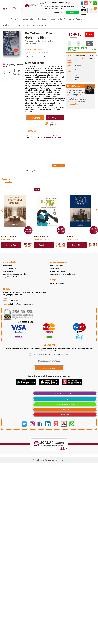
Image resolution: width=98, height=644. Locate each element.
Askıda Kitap (38, 25)
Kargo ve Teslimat (57, 284)
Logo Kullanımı (8, 271)
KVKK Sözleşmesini (40, 355)
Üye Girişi (83, 9)
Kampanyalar (28, 19)
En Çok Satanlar (42, 19)
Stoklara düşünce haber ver (47, 57)
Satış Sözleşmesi (57, 266)
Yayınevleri (69, 19)
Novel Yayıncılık (9, 25)
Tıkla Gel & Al (65, 410)
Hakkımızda (7, 266)
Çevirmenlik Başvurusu (65, 399)
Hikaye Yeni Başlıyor (9, 237)
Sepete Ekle (11, 245)
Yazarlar (79, 19)
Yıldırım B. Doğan (41, 239)
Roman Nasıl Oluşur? (41, 237)
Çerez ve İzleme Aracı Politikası (63, 274)
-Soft (36, 460)
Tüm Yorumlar (58, 166)
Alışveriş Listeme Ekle (13, 65)
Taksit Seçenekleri (55, 118)
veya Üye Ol (83, 13)
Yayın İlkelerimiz (9, 269)
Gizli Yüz (70, 237)
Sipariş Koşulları (57, 269)
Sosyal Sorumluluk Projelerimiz (65, 405)
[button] (96, 210)
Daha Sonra (58, 13)
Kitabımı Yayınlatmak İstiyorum (65, 394)
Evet (72, 13)
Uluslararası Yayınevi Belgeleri (15, 274)
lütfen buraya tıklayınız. (53, 137)
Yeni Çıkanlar (57, 19)
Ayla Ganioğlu (7, 239)
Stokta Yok (90, 43)
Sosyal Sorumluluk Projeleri (14, 277)
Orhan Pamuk (72, 239)
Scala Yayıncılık (24, 25)
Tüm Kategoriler (11, 19)
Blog (47, 25)
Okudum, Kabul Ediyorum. (49, 355)
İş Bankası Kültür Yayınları (38, 52)
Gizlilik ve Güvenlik (58, 271)
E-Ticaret (41, 460)
